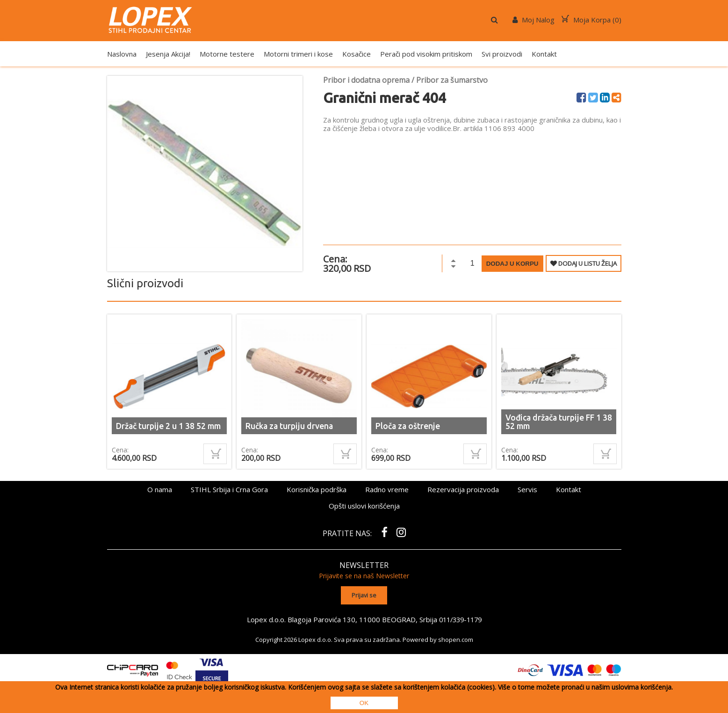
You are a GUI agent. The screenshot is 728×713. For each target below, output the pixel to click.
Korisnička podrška (317, 489)
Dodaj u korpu (512, 264)
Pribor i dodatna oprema (366, 80)
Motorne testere (227, 54)
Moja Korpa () (591, 20)
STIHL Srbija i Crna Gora (229, 489)
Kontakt (544, 54)
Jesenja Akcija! (168, 54)
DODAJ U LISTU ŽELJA (584, 263)
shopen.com (456, 639)
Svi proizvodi (502, 54)
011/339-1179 (460, 618)
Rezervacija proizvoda (463, 489)
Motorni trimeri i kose (298, 54)
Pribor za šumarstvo (452, 80)
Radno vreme (387, 489)
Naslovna (122, 54)
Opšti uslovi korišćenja (364, 506)
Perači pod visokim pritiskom (426, 54)
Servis (527, 489)
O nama (160, 489)
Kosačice (357, 54)
